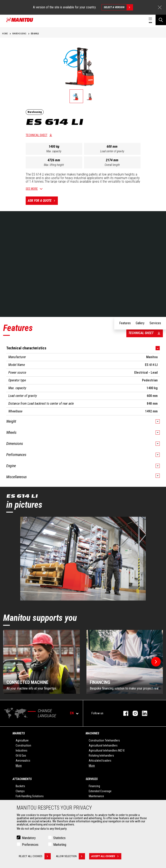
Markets (19, 733)
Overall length (112, 165)
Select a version (118, 7)
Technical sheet (37, 135)
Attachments (22, 779)
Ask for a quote (43, 201)
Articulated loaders (100, 761)
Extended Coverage (100, 791)
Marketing (60, 845)
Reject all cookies (35, 856)
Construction (23, 745)
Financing (94, 786)
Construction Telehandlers (104, 740)
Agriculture (22, 740)
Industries (22, 750)
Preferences (30, 845)
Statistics (59, 838)
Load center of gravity (112, 151)
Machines (92, 733)
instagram (133, 713)
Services (92, 779)
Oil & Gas (21, 756)
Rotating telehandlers (101, 756)
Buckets (20, 786)
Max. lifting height (54, 165)
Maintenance (96, 796)
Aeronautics (23, 761)
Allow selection (70, 856)
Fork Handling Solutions (30, 796)
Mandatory (29, 838)
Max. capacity (54, 151)
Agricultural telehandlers (103, 745)
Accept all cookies (106, 856)
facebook (124, 713)
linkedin (143, 713)
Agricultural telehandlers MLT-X (107, 750)
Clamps (20, 791)
